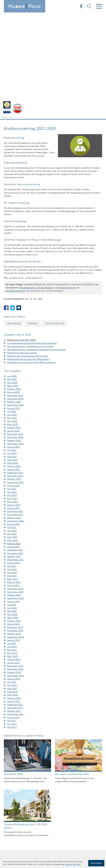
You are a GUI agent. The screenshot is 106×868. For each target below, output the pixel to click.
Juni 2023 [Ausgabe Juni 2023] (12, 386)
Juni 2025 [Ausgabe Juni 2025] (12, 309)
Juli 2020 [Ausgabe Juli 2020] (12, 499)
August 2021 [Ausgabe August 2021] (14, 457)
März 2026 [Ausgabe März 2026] (13, 280)
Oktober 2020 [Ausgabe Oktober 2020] (14, 489)
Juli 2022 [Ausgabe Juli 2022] (12, 421)
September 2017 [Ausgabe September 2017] (16, 608)
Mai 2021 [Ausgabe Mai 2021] (12, 470)
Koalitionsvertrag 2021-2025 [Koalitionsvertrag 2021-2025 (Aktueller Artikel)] (21, 234)
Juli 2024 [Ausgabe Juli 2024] (12, 344)
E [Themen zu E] (38, 761)
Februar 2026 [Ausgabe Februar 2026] (14, 283)
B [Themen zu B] (15, 761)
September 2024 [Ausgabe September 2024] (16, 338)
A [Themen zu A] (7, 761)
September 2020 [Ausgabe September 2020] (16, 492)
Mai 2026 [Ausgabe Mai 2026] (12, 273)
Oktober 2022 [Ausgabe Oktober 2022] (14, 412)
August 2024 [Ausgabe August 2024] (14, 341)
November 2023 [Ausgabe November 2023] (15, 370)
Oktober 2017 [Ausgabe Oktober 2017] (14, 605)
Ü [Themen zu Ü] (30, 792)
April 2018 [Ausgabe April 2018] (12, 586)
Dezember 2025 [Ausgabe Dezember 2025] (15, 289)
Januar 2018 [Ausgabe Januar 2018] (13, 595)
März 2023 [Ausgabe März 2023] (13, 396)
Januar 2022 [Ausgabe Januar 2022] (13, 441)
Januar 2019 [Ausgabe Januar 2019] (13, 557)
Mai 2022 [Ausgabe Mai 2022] (12, 428)
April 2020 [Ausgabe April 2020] (12, 508)
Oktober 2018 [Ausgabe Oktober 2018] (14, 566)
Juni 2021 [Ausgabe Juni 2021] (12, 463)
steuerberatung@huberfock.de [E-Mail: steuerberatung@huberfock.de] (29, 841)
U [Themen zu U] (22, 785)
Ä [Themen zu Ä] (15, 792)
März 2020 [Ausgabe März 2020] (13, 512)
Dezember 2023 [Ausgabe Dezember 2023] (15, 367)
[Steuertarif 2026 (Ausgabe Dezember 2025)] (27, 658)
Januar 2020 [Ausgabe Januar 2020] (13, 518)
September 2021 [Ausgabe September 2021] (16, 454)
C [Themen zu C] (22, 761)
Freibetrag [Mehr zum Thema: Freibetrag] (34, 217)
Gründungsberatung (16, 185)
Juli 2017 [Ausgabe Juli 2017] (12, 615)
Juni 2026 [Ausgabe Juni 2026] (12, 270)
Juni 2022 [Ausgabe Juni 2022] (12, 425)
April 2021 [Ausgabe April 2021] (12, 466)
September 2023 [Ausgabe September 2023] (16, 376)
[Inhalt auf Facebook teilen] (6, 201)
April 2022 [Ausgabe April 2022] (12, 431)
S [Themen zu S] (7, 785)
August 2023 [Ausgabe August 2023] (14, 380)
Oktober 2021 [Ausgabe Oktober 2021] (14, 450)
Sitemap (98, 841)
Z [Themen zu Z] (7, 792)
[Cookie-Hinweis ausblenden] (96, 863)
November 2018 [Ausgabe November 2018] (15, 563)
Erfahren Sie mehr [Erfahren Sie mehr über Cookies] (73, 864)
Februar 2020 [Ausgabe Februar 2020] (14, 515)
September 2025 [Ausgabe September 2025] (16, 299)
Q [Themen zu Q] (38, 777)
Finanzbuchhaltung (65, 181)
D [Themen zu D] (30, 761)
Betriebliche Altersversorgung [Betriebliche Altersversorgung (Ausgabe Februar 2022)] (22, 247)
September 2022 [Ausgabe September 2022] (16, 415)
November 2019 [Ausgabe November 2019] (15, 524)
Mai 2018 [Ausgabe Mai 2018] (12, 582)
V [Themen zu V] (30, 785)
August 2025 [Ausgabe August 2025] (14, 302)
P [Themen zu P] (30, 777)
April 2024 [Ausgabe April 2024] (12, 354)
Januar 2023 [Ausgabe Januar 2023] (13, 402)
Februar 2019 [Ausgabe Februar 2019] (14, 553)
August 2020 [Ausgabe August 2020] (14, 496)
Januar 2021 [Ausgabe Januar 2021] (13, 479)
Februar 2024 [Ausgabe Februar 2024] (14, 360)
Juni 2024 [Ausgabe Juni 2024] (12, 347)
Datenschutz (96, 837)
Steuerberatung (28, 181)
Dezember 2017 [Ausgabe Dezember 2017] (15, 599)
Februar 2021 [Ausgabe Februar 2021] (14, 476)
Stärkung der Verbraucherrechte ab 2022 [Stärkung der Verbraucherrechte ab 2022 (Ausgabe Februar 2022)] (28, 250)
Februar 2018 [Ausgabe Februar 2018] (14, 592)
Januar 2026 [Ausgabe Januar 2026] (13, 286)
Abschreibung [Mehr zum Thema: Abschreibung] (14, 217)
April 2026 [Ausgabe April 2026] (12, 277)
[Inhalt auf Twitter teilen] (13, 201)
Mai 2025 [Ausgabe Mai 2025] (12, 312)
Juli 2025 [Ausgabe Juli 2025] (12, 305)
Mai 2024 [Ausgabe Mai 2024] (12, 351)
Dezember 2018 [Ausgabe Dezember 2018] (15, 560)
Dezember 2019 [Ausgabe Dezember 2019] (15, 521)
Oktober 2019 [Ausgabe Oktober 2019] (14, 528)
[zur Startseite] (25, 6)
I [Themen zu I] (22, 769)
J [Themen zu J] (30, 769)
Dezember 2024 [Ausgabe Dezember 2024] (15, 328)
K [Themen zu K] (38, 769)
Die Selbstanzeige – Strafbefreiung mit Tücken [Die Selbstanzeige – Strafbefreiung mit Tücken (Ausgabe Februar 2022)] (30, 240)
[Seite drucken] (19, 201)
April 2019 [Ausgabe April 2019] (12, 547)
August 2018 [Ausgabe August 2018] (14, 573)
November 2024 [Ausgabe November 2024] (15, 331)
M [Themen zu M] (7, 777)
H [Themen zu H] (15, 769)
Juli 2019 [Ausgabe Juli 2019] (12, 537)
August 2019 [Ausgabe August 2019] (14, 534)
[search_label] (75, 762)
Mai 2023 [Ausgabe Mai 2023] (12, 389)
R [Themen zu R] (45, 777)
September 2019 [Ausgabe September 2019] (16, 531)
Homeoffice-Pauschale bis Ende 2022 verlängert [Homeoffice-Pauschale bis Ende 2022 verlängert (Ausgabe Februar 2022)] (31, 256)
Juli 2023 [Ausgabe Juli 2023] (12, 383)
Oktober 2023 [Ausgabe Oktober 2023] (14, 373)
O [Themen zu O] (22, 777)
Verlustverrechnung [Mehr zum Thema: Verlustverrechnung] (57, 217)
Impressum (96, 834)
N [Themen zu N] (15, 777)
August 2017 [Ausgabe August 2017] (14, 611)
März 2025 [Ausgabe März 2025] (13, 318)
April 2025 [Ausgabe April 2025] (12, 315)
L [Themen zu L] (45, 769)
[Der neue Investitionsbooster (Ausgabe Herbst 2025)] (79, 658)
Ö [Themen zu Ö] (22, 792)
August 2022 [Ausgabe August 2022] (14, 418)
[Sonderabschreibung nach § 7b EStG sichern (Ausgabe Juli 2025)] (27, 710)
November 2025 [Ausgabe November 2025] (15, 293)
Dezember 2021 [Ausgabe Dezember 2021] (15, 444)
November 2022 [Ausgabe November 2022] (15, 409)
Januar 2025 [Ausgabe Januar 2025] (13, 325)
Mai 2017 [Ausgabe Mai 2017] (12, 621)
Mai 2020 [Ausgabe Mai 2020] (12, 505)
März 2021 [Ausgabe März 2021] (13, 473)
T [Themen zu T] (15, 785)
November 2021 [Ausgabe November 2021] (15, 447)
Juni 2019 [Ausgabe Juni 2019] (12, 541)
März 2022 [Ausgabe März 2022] (13, 434)
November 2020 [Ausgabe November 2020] (15, 486)
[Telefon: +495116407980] (22, 834)
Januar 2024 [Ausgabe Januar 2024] (13, 363)
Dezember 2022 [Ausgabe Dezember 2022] (15, 405)
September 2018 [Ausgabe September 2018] (16, 570)
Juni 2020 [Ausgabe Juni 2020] (12, 502)
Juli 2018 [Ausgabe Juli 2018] (12, 576)
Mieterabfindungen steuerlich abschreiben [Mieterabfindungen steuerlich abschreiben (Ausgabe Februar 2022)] (28, 253)
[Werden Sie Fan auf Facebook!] (81, 6)
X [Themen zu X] (45, 785)
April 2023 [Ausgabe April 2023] (12, 392)
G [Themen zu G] (7, 769)
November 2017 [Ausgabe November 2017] (15, 602)
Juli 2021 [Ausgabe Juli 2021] (12, 460)
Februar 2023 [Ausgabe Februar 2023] (14, 399)
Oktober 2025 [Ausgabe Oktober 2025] (14, 296)
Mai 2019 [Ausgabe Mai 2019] (12, 544)
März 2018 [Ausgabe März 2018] (13, 589)
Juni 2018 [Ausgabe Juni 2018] (12, 579)
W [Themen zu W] (38, 785)
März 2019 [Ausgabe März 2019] (13, 550)
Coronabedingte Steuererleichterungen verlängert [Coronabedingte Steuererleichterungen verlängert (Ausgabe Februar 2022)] (32, 237)
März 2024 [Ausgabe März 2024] (13, 357)
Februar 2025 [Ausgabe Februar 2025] (14, 322)
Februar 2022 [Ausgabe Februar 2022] (14, 438)
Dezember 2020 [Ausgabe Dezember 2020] (15, 483)
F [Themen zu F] (45, 761)
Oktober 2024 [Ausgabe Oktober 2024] (14, 334)
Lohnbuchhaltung (45, 181)
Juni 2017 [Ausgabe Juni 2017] (12, 618)
